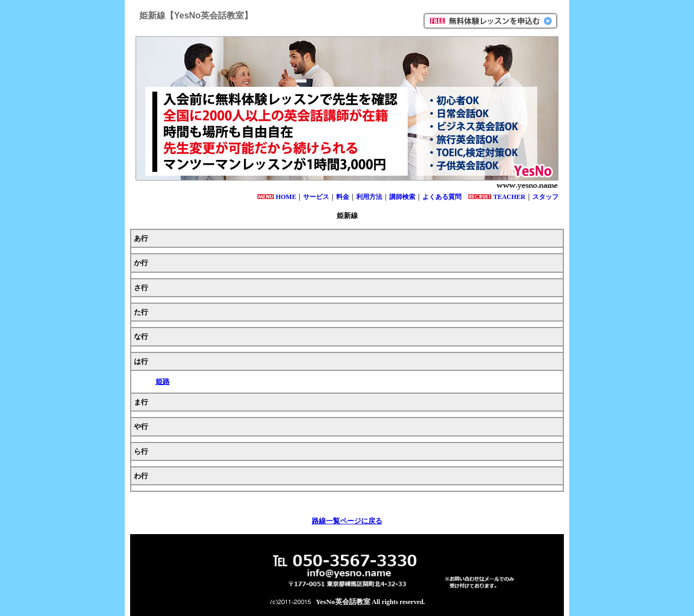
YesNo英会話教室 (343, 602)
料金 (343, 197)
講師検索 (402, 197)
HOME (286, 197)
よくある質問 (442, 197)
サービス (316, 197)
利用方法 (369, 197)
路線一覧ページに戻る (347, 521)
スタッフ (545, 197)
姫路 (163, 381)
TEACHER (509, 197)
